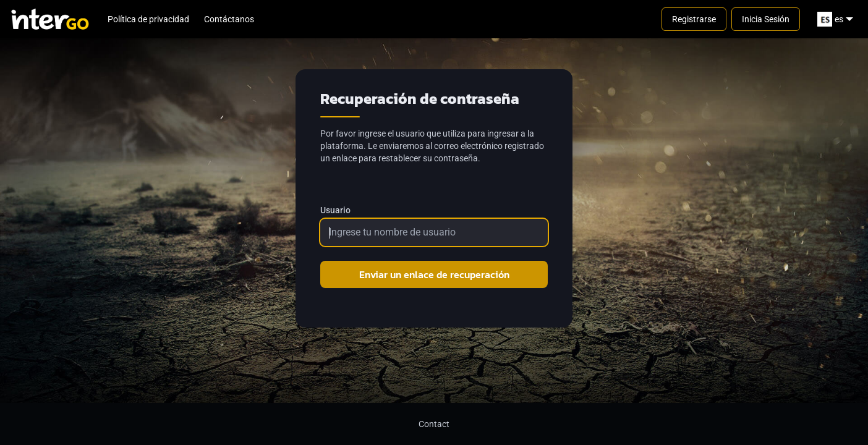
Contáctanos (229, 19)
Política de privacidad (148, 19)
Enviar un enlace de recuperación (434, 274)
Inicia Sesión (766, 19)
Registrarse (694, 19)
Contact (434, 424)
